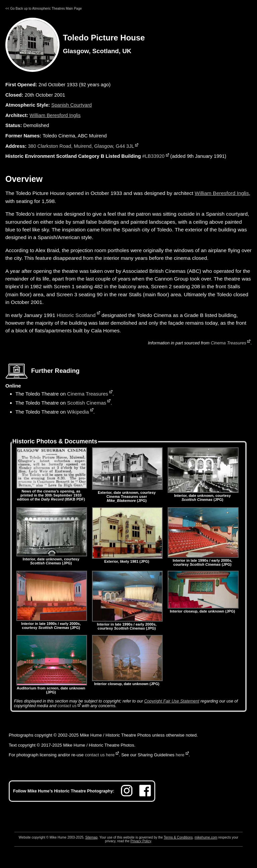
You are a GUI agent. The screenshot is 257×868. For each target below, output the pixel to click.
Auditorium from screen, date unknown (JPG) (52, 688)
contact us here (100, 755)
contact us (67, 706)
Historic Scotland (76, 315)
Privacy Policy (141, 841)
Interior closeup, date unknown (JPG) (203, 609)
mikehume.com (206, 837)
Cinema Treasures (229, 343)
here (180, 755)
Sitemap (92, 837)
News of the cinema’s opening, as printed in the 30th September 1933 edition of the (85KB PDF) (52, 493)
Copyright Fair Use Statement (172, 701)
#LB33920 (153, 156)
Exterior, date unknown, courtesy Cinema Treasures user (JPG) (127, 495)
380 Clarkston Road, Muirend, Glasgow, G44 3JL (81, 146)
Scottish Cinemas (87, 403)
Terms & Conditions (178, 837)
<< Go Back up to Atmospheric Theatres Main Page (44, 9)
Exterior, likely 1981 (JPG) (127, 559)
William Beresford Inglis (55, 115)
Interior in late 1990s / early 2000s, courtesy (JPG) (203, 560)
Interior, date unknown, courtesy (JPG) (203, 496)
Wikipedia (78, 412)
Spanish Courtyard (71, 105)
